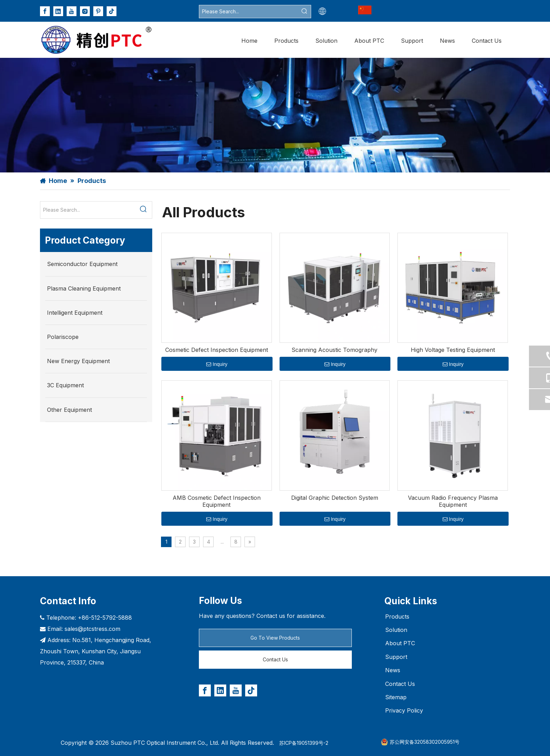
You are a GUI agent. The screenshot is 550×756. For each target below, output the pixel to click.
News (393, 670)
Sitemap (396, 697)
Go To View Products (275, 638)
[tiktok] (112, 11)
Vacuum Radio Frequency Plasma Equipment (453, 501)
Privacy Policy (404, 710)
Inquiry (217, 364)
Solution (396, 630)
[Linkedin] (58, 11)
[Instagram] (85, 11)
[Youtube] (72, 11)
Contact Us (275, 659)
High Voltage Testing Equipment (453, 350)
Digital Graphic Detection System (335, 498)
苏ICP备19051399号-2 (304, 743)
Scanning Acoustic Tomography (334, 350)
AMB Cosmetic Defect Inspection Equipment (217, 501)
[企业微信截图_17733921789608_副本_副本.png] (365, 10)
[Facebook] (45, 11)
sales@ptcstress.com (92, 629)
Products (397, 617)
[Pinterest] (98, 11)
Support (396, 657)
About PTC (400, 643)
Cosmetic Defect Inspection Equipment (217, 350)
